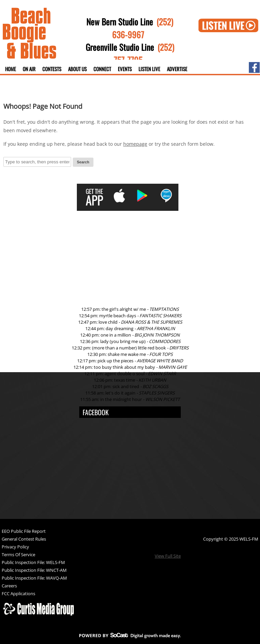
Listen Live (149, 69)
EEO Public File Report (24, 532)
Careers (9, 586)
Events (125, 69)
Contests (52, 69)
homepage (135, 144)
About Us (77, 69)
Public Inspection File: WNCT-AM (34, 571)
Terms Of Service (18, 555)
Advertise (177, 69)
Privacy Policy (15, 547)
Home (10, 69)
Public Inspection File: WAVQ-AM (34, 578)
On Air (29, 69)
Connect (102, 69)
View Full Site (168, 556)
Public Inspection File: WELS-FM (33, 563)
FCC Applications (18, 594)
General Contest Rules (24, 539)
